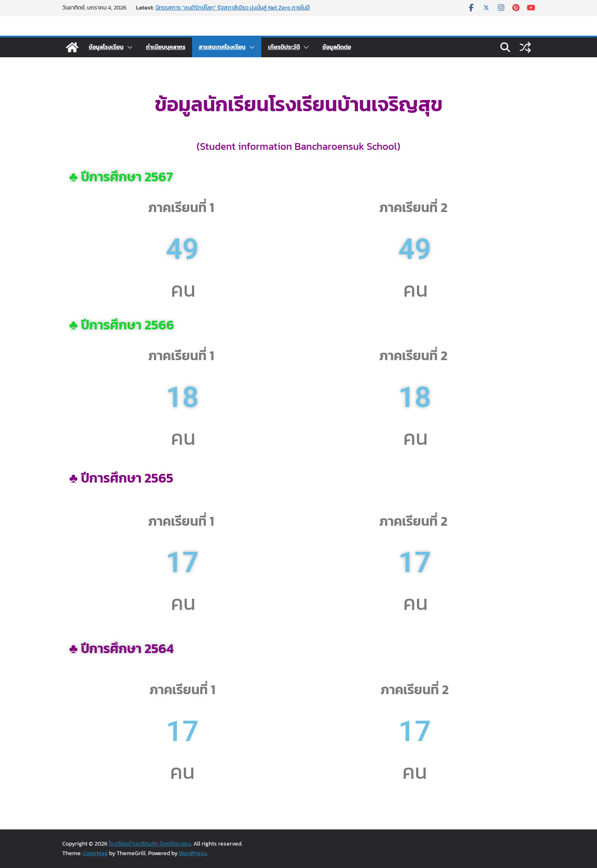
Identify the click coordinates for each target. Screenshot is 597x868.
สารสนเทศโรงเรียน (222, 47)
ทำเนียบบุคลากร (166, 47)
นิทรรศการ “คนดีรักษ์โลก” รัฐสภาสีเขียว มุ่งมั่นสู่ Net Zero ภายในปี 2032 (233, 12)
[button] (128, 47)
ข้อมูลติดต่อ (337, 47)
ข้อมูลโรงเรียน (106, 47)
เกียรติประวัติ (284, 47)
